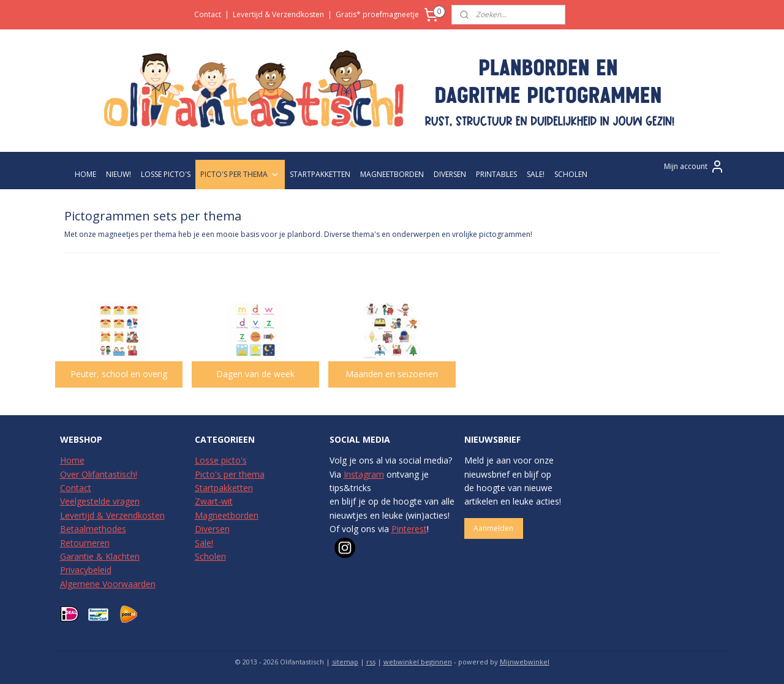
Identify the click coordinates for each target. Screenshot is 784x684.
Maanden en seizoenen (392, 374)
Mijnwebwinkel (525, 662)
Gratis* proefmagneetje (377, 14)
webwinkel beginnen (418, 662)
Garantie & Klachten (100, 556)
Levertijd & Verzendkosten (278, 14)
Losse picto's (221, 460)
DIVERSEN (450, 174)
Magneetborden (227, 515)
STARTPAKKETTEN (320, 174)
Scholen (210, 556)
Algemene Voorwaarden (108, 584)
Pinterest (409, 529)
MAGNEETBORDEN (392, 174)
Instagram (364, 474)
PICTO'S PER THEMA (240, 174)
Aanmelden (493, 528)
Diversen (212, 529)
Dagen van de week (255, 374)
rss (371, 662)
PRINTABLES (496, 174)
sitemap (345, 662)
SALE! (536, 174)
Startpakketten (224, 488)
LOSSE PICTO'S (166, 174)
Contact (208, 14)
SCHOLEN (571, 174)
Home (72, 460)
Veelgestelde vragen (100, 501)
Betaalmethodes (93, 529)
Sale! (204, 543)
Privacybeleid (86, 570)
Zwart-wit (214, 501)
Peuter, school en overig (119, 374)
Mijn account (694, 167)
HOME (85, 174)
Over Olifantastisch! (99, 474)
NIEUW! (119, 174)
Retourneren (85, 543)
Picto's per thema (230, 474)
